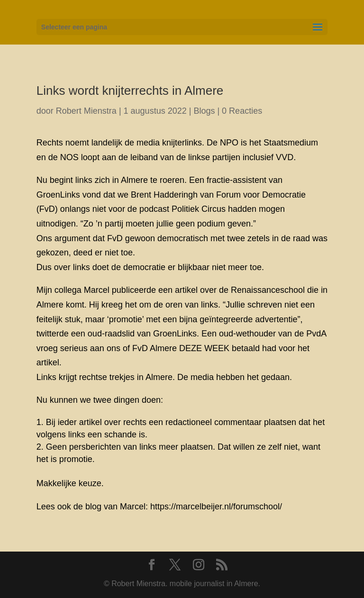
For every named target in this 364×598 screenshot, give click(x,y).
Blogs (204, 111)
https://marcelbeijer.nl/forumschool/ (216, 507)
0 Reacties (242, 111)
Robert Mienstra (86, 111)
